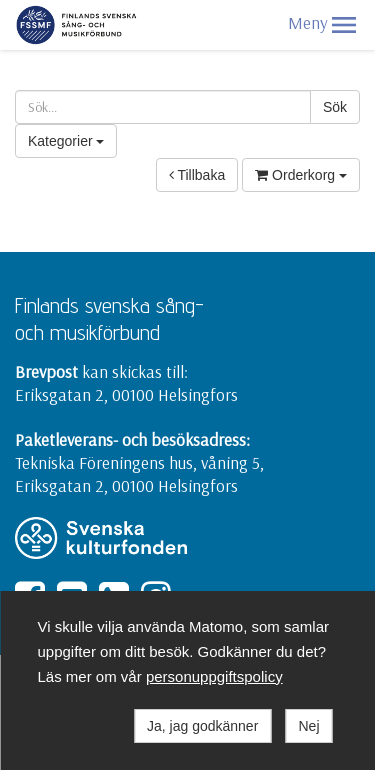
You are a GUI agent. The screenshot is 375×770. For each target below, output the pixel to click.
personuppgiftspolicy (214, 676)
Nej (308, 726)
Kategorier (66, 141)
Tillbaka (197, 175)
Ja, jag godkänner (202, 726)
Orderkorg (301, 175)
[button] (344, 25)
